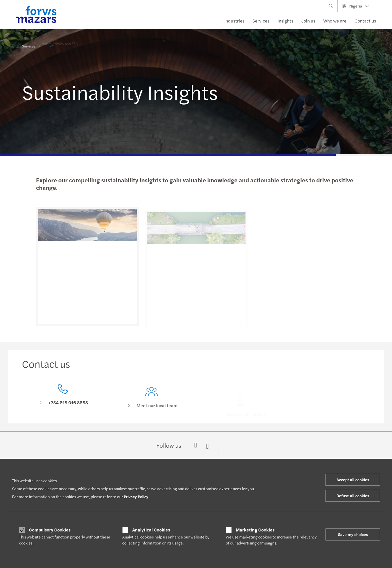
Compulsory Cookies (50, 530)
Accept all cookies (353, 480)
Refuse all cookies (353, 496)
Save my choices (353, 534)
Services (261, 21)
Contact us (365, 21)
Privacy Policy (136, 497)
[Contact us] (63, 396)
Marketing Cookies (255, 530)
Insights (285, 21)
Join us (308, 21)
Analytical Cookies (151, 530)
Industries (234, 21)
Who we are (335, 21)
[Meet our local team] (152, 403)
